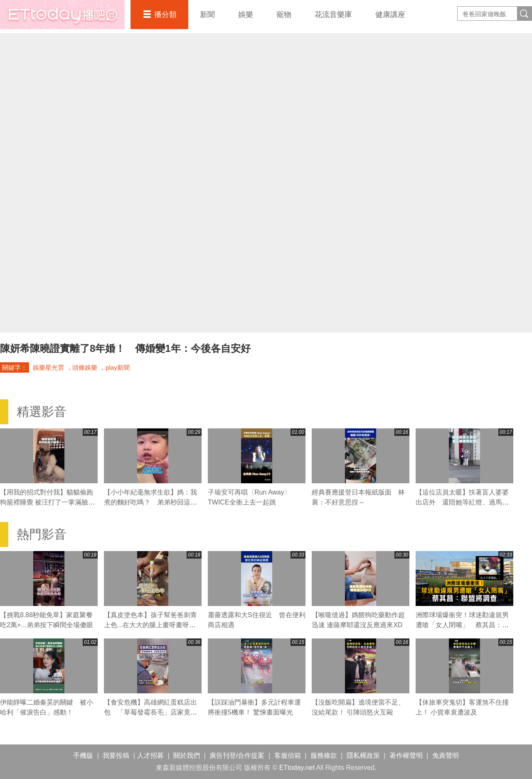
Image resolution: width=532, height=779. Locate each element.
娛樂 (246, 15)
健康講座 (390, 15)
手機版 (83, 756)
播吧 (62, 15)
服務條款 (324, 756)
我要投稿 (116, 756)
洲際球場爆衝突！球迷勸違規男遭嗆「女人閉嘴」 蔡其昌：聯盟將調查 (462, 625)
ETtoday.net (297, 768)
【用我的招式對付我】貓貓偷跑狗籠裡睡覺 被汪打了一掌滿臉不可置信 (47, 502)
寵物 (284, 15)
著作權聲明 (406, 756)
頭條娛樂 (85, 367)
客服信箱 (288, 756)
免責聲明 (446, 756)
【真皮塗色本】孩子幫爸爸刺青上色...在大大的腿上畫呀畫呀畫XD (150, 625)
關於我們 (187, 756)
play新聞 (118, 367)
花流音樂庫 (333, 15)
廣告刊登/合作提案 (237, 756)
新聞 (207, 15)
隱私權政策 (363, 756)
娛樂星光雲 (48, 367)
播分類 (165, 15)
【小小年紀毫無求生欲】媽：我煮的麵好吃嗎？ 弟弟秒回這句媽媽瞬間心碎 (150, 502)
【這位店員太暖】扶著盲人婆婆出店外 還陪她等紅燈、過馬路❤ (462, 502)
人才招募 (150, 756)
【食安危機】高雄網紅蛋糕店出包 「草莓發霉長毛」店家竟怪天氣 (150, 712)
